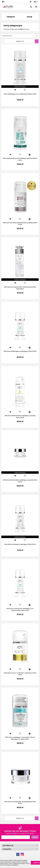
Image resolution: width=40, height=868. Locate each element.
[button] (36, 2)
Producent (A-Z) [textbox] (7, 36)
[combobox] (20, 36)
